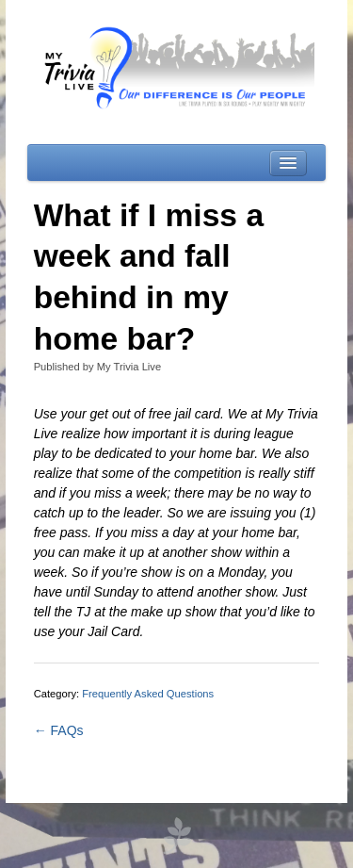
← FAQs (59, 730)
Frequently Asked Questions (148, 694)
